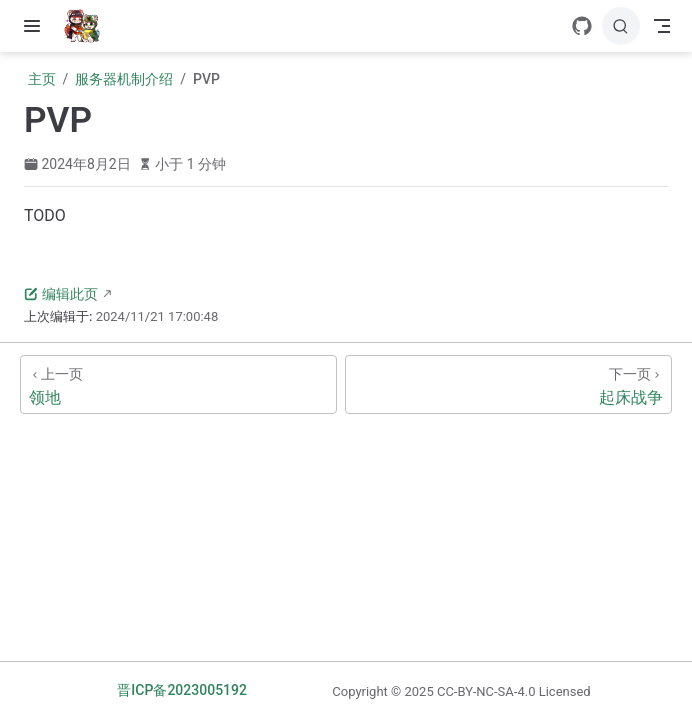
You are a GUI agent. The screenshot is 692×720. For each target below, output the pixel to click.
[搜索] (621, 26)
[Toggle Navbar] (662, 26)
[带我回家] (88, 26)
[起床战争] (508, 384)
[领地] (178, 384)
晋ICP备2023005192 (182, 690)
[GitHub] (582, 26)
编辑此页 (61, 294)
